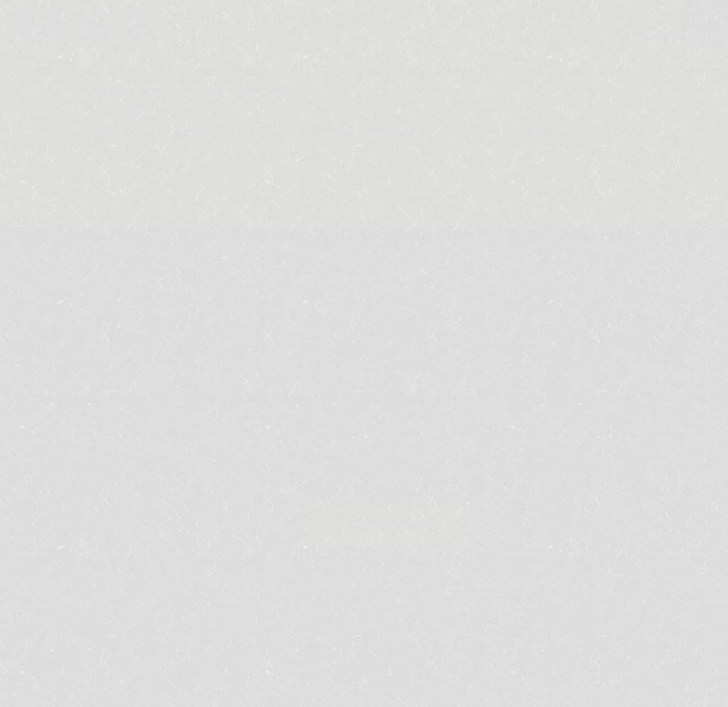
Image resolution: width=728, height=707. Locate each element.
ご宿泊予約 (389, 524)
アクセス (549, 448)
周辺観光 (457, 448)
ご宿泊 (251, 448)
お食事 (173, 448)
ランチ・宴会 (351, 448)
